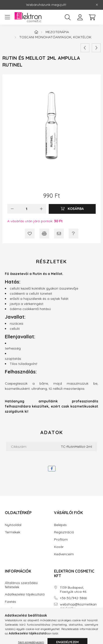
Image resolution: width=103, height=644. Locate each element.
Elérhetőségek (16, 616)
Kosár (59, 547)
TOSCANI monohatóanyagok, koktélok (55, 37)
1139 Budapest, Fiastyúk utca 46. (73, 590)
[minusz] (12, 209)
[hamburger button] (7, 17)
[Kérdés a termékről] (74, 234)
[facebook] (52, 469)
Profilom (61, 540)
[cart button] (92, 17)
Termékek (13, 532)
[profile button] (80, 17)
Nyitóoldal (13, 525)
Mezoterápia (57, 32)
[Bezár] (97, 5)
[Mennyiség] (27, 209)
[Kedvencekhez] (30, 234)
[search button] (68, 17)
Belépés (60, 525)
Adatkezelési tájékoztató (25, 594)
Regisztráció (64, 532)
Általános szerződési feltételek (21, 585)
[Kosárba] (72, 209)
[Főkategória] (36, 32)
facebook (55, 622)
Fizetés (10, 602)
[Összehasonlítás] (44, 234)
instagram (65, 622)
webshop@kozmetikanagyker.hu (78, 606)
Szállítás (11, 609)
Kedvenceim (64, 554)
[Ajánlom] (59, 234)
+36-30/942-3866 (73, 598)
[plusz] (41, 209)
